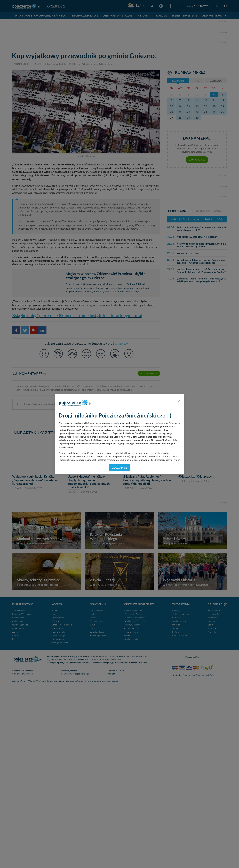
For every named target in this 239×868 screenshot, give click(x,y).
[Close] (179, 401)
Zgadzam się (120, 468)
